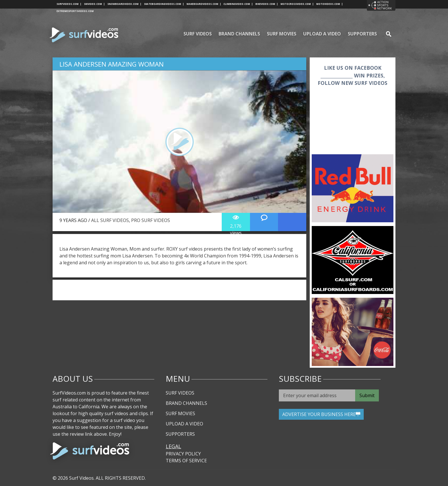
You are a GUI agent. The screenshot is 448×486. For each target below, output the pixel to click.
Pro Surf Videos (151, 220)
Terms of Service (186, 461)
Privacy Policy (183, 454)
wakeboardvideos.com (204, 4)
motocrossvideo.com (297, 4)
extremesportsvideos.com (75, 11)
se (386, 34)
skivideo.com (94, 4)
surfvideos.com (69, 4)
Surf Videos (198, 34)
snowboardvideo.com (124, 4)
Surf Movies (282, 34)
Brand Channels (239, 34)
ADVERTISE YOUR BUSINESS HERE (321, 414)
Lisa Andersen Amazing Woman (112, 64)
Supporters (362, 34)
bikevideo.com (267, 4)
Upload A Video (322, 34)
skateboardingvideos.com (164, 4)
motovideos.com (330, 4)
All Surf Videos (110, 220)
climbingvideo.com (238, 4)
